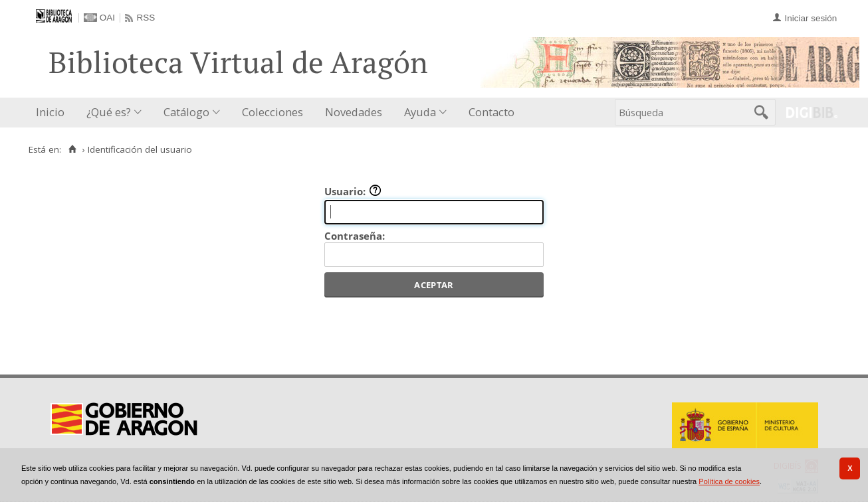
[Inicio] (72, 149)
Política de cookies (729, 481)
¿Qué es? (109, 112)
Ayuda (420, 112)
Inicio (50, 112)
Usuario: (353, 191)
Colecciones (272, 112)
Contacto (491, 112)
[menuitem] (53, 113)
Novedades (354, 112)
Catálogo (186, 112)
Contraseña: (355, 236)
